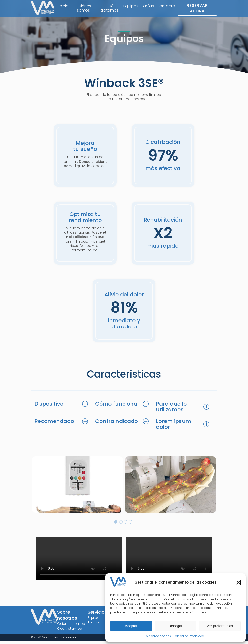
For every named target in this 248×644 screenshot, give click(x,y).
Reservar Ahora (197, 8)
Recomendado (55, 424)
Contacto (165, 6)
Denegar (176, 626)
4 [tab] (131, 525)
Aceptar (131, 626)
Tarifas (147, 6)
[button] (238, 582)
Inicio (65, 6)
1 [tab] (116, 525)
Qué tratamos (109, 8)
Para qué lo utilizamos (172, 409)
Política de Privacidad (189, 636)
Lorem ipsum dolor (174, 427)
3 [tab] (126, 525)
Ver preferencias (220, 626)
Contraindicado (117, 424)
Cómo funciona (117, 406)
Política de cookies (158, 636)
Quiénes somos (84, 8)
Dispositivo (50, 406)
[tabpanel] (77, 488)
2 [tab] (121, 525)
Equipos (130, 6)
